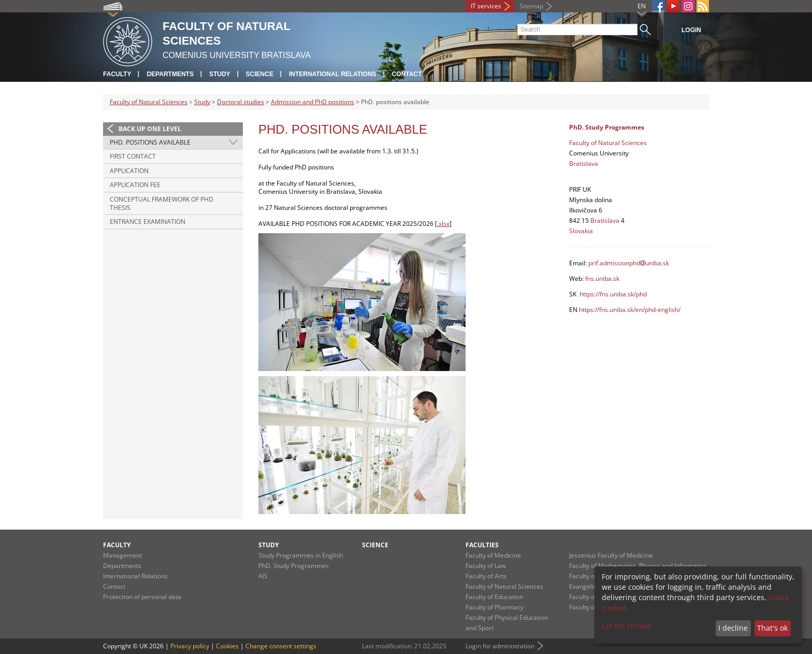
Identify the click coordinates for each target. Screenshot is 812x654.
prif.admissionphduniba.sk (629, 263)
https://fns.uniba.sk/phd (613, 294)
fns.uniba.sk (602, 279)
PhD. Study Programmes (294, 566)
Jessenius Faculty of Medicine (611, 555)
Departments (170, 74)
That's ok (772, 628)
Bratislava (584, 163)
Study (220, 74)
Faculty (117, 74)
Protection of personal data (142, 597)
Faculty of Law (486, 566)
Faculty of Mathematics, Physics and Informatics (638, 566)
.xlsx (443, 224)
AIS (263, 576)
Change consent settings (281, 646)
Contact (407, 74)
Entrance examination (148, 222)
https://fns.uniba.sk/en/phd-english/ (630, 310)
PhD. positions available (150, 142)
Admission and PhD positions (313, 102)
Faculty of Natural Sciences (149, 102)
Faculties (482, 545)
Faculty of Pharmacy (495, 607)
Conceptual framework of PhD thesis (162, 203)
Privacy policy (190, 646)
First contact (133, 156)
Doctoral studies (241, 102)
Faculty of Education (494, 597)
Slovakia (581, 231)
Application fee (135, 185)
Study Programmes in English (301, 555)
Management (122, 555)
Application (129, 171)
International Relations (333, 74)
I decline (733, 628)
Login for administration (500, 646)
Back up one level (150, 129)
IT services (486, 6)
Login (691, 30)
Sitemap (531, 6)
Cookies (227, 646)
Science (260, 74)
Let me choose (627, 626)
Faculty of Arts (486, 576)
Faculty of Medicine (493, 555)
